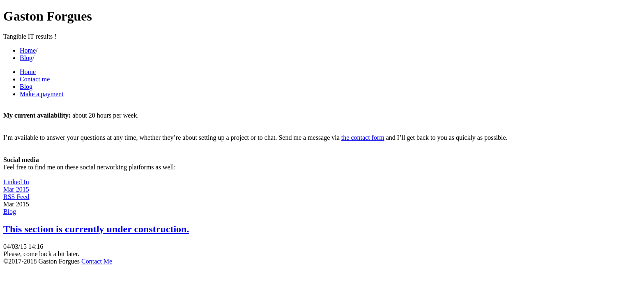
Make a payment (42, 94)
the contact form (363, 138)
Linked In (16, 182)
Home (28, 50)
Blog (26, 58)
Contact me (35, 79)
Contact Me (97, 261)
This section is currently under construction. (96, 229)
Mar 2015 (16, 189)
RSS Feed (16, 197)
